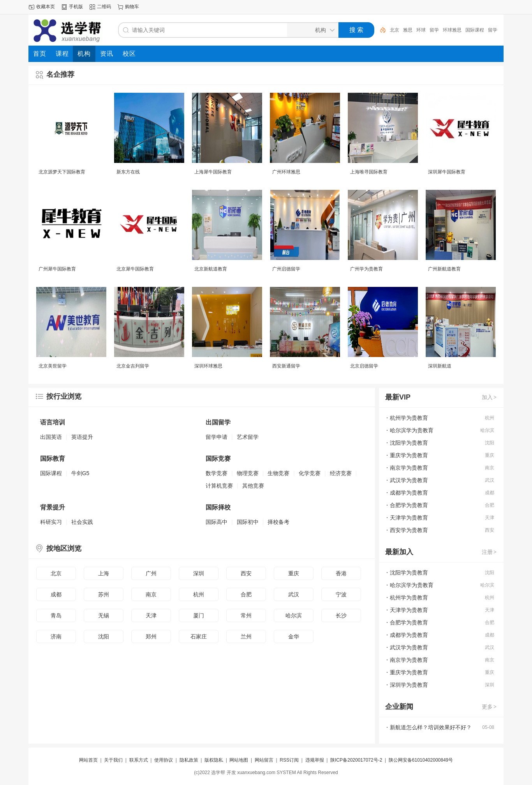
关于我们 (113, 760)
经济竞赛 (341, 473)
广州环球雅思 (286, 172)
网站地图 (239, 760)
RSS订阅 (289, 760)
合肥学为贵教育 (409, 505)
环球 (421, 30)
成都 (56, 594)
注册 (490, 552)
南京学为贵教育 (409, 468)
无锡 (104, 615)
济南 (56, 636)
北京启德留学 (364, 366)
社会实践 (82, 522)
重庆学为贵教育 (409, 455)
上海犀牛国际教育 (213, 172)
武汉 (294, 594)
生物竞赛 (278, 473)
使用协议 (164, 760)
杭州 (199, 594)
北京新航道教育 (211, 269)
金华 (294, 636)
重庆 (294, 573)
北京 (395, 30)
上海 (104, 573)
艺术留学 (248, 437)
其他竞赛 (253, 486)
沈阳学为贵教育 (409, 443)
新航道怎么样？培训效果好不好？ (431, 727)
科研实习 (51, 522)
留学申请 (217, 437)
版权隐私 (214, 760)
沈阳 (104, 636)
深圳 (199, 573)
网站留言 (264, 760)
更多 (490, 707)
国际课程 (475, 30)
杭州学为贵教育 (409, 418)
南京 (151, 594)
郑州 (151, 636)
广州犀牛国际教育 (57, 269)
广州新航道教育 (444, 269)
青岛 (56, 615)
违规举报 (315, 760)
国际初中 (248, 522)
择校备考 (278, 522)
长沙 (341, 615)
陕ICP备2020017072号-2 (356, 760)
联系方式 (139, 760)
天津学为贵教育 (409, 518)
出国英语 (51, 437)
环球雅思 (452, 30)
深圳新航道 (440, 366)
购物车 (132, 7)
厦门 (199, 615)
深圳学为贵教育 (409, 685)
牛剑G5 (80, 473)
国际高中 (217, 522)
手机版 (76, 7)
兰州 (246, 636)
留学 (434, 30)
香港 (341, 573)
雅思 (408, 30)
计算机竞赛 (219, 486)
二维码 (104, 7)
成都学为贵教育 (409, 493)
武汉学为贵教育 (409, 480)
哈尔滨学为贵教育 (412, 430)
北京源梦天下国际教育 (62, 172)
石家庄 (199, 636)
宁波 (341, 594)
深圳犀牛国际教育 (447, 172)
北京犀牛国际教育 (135, 269)
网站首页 (88, 760)
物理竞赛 (248, 473)
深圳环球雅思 (208, 366)
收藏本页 (46, 7)
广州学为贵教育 (366, 269)
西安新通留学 (286, 366)
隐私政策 (189, 760)
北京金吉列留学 (133, 366)
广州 (151, 573)
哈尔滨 (294, 615)
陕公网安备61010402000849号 (421, 760)
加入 (490, 397)
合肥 (246, 594)
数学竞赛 (217, 473)
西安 (246, 573)
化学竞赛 (310, 473)
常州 (246, 615)
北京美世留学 (53, 366)
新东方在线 (128, 172)
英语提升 (82, 437)
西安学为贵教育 (409, 530)
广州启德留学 (286, 269)
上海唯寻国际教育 (369, 172)
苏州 (104, 594)
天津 (151, 615)
